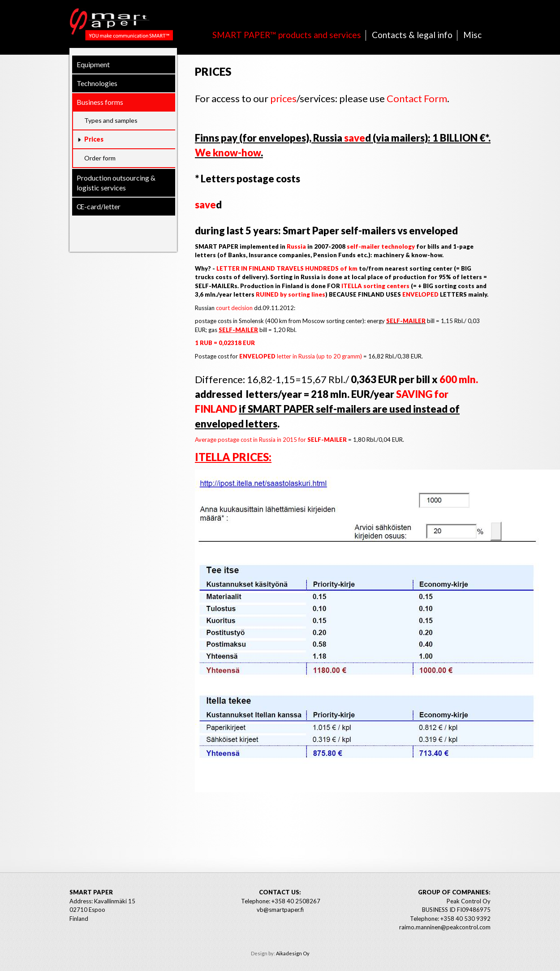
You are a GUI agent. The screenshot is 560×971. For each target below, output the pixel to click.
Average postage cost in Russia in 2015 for (271, 440)
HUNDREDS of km (331, 268)
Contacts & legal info (412, 35)
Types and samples (111, 120)
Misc (472, 35)
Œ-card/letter (99, 206)
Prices (94, 139)
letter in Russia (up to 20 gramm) (300, 356)
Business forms (100, 102)
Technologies (97, 83)
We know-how (228, 153)
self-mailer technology (381, 246)
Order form (100, 158)
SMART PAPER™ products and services (287, 35)
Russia (296, 246)
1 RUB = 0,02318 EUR (225, 343)
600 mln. (459, 379)
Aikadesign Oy (293, 953)
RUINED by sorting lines (291, 294)
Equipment (93, 64)
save (355, 138)
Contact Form (417, 98)
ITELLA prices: (233, 457)
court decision (234, 308)
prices (283, 98)
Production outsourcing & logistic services (116, 183)
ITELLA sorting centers (375, 286)
